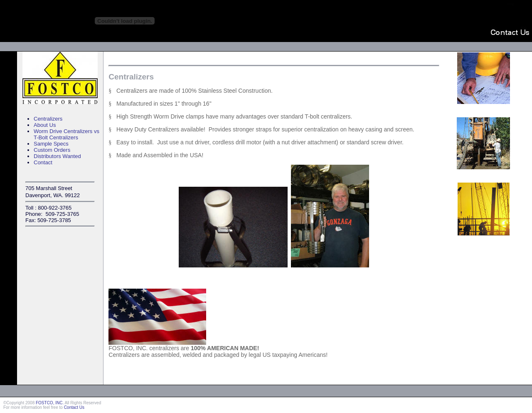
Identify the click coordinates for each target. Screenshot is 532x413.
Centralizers (48, 119)
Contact (43, 162)
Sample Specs (51, 144)
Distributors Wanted (57, 156)
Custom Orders (52, 150)
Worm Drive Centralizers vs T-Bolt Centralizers (66, 134)
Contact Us (74, 407)
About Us (45, 125)
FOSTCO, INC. (50, 403)
